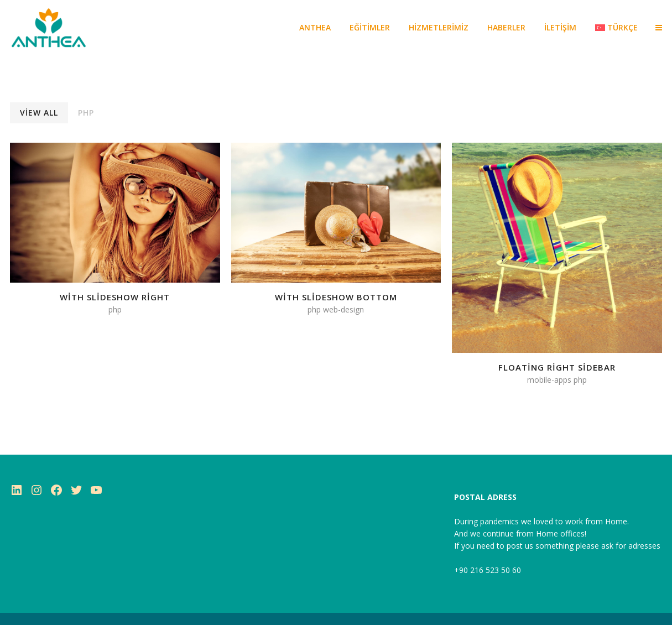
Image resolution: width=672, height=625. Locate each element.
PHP (86, 113)
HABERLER (506, 27)
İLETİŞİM (560, 27)
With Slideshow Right (115, 297)
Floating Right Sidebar (557, 367)
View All (39, 113)
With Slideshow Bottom (336, 297)
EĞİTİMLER (370, 27)
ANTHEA (315, 27)
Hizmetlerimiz (439, 27)
